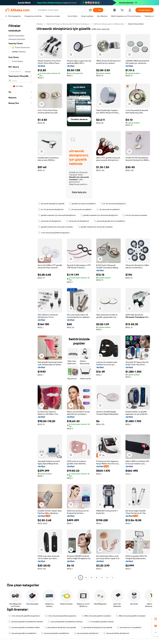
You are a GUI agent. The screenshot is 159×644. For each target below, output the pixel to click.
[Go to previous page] (75, 578)
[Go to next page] (112, 578)
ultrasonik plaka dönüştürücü (86, 633)
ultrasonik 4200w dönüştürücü (116, 633)
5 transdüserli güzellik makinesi (101, 622)
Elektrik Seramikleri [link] (136, 24)
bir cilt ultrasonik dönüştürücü (113, 204)
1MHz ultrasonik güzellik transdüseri (96, 616)
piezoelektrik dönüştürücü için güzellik (60, 627)
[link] (156, 619)
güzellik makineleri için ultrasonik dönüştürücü (57, 215)
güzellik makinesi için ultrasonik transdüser (56, 227)
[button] (90, 10)
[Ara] (98, 10)
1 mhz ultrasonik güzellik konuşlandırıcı (54, 233)
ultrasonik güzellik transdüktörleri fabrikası (26, 622)
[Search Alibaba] (62, 10)
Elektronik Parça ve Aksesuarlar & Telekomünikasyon (68, 24)
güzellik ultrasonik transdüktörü (82, 204)
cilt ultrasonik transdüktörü (80, 209)
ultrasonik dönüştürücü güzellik (51, 204)
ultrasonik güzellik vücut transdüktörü (109, 221)
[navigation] (20, 301)
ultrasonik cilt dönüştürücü (50, 221)
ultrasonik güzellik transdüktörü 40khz (24, 627)
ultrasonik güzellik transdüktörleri (22, 633)
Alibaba (40, 24)
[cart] (123, 10)
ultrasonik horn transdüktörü (129, 627)
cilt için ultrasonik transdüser (135, 215)
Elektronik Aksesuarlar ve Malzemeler (109, 24)
